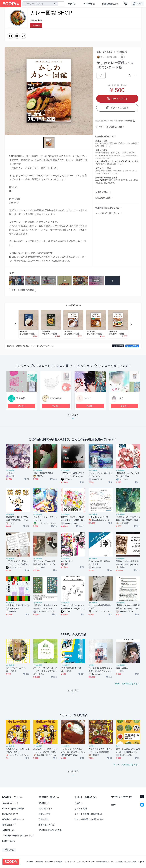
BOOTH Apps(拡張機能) (13, 809)
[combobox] (40, 4)
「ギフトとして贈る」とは (110, 127)
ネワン (88, 398)
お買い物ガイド (45, 809)
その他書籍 (122, 52)
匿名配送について (10, 814)
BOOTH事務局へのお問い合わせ (89, 819)
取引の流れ (103, 192)
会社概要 (30, 862)
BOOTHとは (89, 4)
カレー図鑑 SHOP (73, 305)
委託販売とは (8, 830)
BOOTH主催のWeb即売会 (50, 830)
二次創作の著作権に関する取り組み (18, 836)
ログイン (72, 4)
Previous (15, 324)
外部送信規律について (105, 862)
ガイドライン (70, 862)
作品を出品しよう (110, 4)
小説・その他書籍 (105, 52)
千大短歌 (21, 398)
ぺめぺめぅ (56, 398)
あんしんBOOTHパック (104, 161)
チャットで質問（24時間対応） (89, 814)
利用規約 (39, 862)
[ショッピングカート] (125, 4)
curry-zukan (36, 20)
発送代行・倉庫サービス (13, 819)
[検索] (55, 4)
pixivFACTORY (101, 180)
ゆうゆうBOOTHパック (124, 161)
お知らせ (79, 803)
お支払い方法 (104, 198)
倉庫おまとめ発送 (46, 825)
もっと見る (73, 417)
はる (121, 398)
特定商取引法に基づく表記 (107, 208)
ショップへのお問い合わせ (107, 213)
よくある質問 (81, 809)
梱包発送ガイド (9, 825)
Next (131, 324)
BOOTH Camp (9, 841)
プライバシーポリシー (86, 862)
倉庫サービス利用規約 (54, 862)
